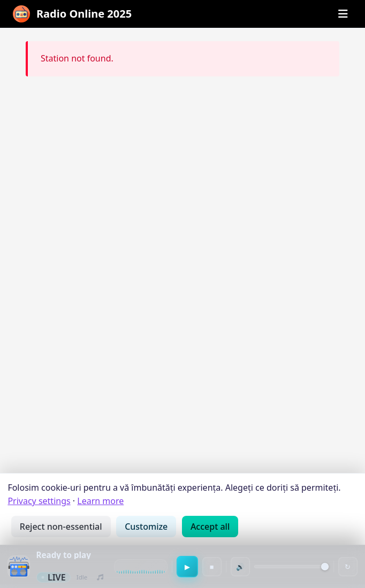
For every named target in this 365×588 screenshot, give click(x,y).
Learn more (100, 501)
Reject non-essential (61, 527)
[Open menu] (343, 14)
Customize (146, 527)
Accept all (210, 527)
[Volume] (292, 567)
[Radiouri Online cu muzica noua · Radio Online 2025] (72, 14)
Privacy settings (39, 501)
